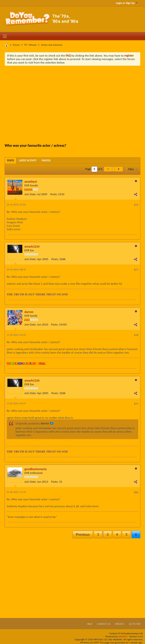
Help (90, 624)
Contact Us (104, 624)
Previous (83, 534)
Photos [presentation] (46, 161)
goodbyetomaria (36, 469)
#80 (136, 492)
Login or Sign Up (127, 3)
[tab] (11, 161)
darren (29, 312)
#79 (136, 404)
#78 (136, 335)
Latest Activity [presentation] (28, 161)
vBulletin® (124, 636)
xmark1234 (32, 247)
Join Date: (30, 194)
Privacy (120, 624)
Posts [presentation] (11, 161)
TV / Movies (30, 45)
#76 (136, 205)
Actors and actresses (52, 45)
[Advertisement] (76, 104)
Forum (16, 45)
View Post (52, 423)
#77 (136, 270)
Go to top (135, 624)
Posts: (54, 194)
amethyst (31, 182)
